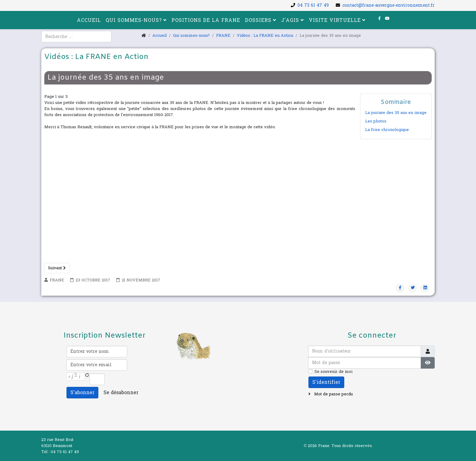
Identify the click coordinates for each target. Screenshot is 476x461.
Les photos (376, 121)
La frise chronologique (387, 130)
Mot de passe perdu (333, 394)
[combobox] (76, 36)
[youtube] (387, 19)
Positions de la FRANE (206, 20)
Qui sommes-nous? (134, 20)
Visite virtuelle (335, 20)
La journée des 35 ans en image (396, 113)
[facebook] (379, 19)
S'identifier (326, 382)
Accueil (89, 20)
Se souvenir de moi (333, 372)
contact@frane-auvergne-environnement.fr (389, 5)
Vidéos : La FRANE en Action (265, 36)
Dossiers (258, 20)
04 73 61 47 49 (313, 5)
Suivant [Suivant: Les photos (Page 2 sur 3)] (57, 268)
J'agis (290, 20)
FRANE (223, 36)
